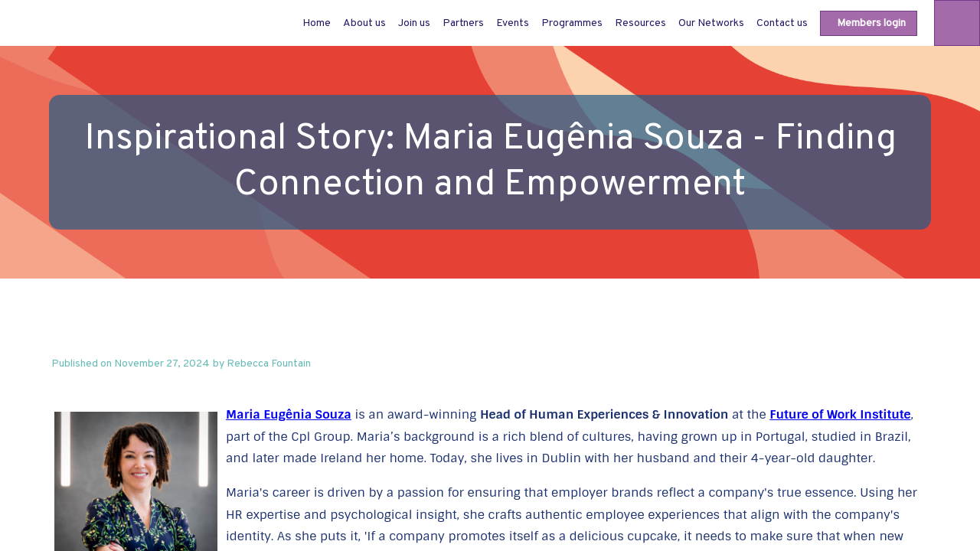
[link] (364, 23)
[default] (317, 23)
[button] (869, 23)
